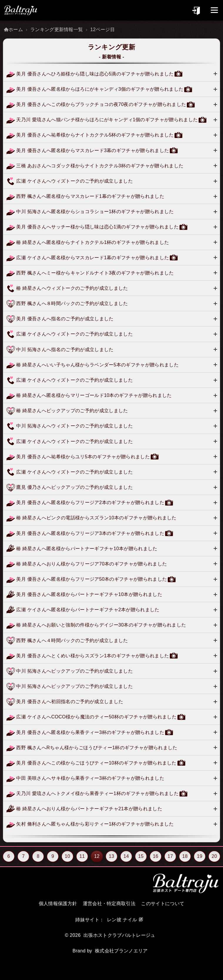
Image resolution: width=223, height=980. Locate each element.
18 (185, 856)
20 (214, 856)
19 (199, 856)
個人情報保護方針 (58, 904)
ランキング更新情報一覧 (57, 30)
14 (126, 856)
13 (111, 856)
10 (67, 856)
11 (82, 856)
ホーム (16, 30)
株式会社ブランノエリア (121, 951)
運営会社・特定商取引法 (109, 904)
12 (97, 856)
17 (170, 856)
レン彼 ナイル (122, 920)
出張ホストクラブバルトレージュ (119, 935)
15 (141, 856)
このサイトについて (163, 904)
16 (155, 856)
